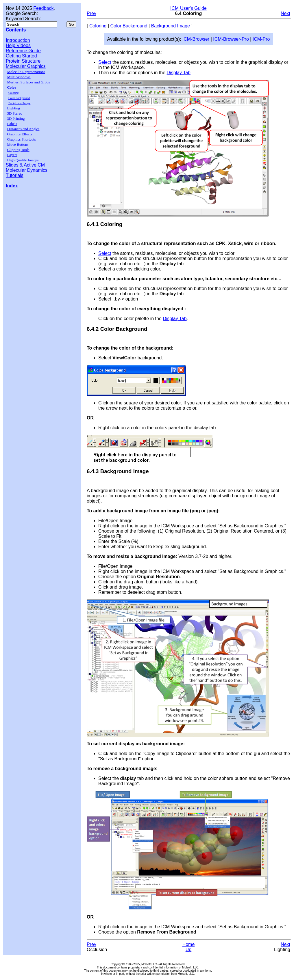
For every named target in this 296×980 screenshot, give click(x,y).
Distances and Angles (23, 129)
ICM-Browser (196, 39)
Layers (12, 155)
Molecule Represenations (26, 72)
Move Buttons (18, 144)
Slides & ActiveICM (25, 165)
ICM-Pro (261, 39)
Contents (16, 30)
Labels (12, 124)
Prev (91, 13)
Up (188, 950)
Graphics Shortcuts (21, 139)
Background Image (19, 103)
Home (189, 944)
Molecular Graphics (26, 66)
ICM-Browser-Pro (231, 39)
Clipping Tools (18, 150)
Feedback (43, 8)
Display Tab (179, 73)
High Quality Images (23, 160)
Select (105, 62)
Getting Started (21, 56)
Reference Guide (23, 51)
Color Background (19, 98)
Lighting (13, 108)
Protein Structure (23, 61)
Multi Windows (19, 77)
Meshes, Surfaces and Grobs (28, 82)
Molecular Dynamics (27, 170)
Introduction (18, 40)
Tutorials (15, 175)
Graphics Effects (20, 134)
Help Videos (18, 45)
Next (285, 13)
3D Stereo (14, 113)
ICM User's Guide (188, 8)
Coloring (14, 93)
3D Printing (16, 118)
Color (12, 87)
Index (12, 186)
